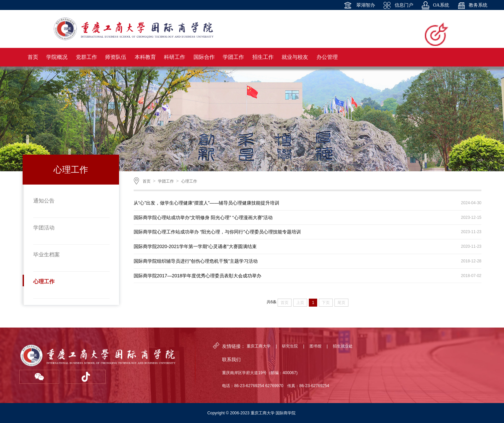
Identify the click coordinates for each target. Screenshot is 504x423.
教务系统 (473, 5)
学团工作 (166, 181)
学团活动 (44, 228)
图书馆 (315, 346)
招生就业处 (343, 346)
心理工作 (44, 282)
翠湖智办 (359, 5)
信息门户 (398, 5)
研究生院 (290, 346)
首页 (147, 181)
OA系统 (435, 5)
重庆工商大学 (259, 346)
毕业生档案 (47, 255)
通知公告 (44, 201)
